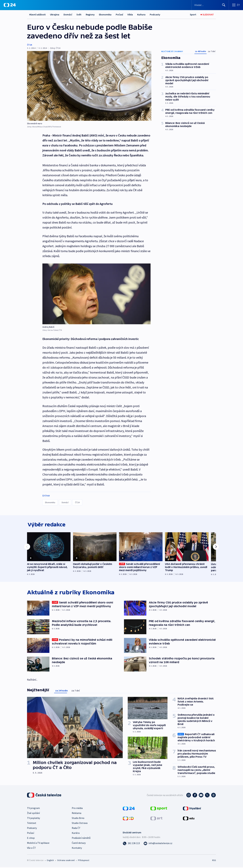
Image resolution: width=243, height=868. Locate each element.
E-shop (31, 839)
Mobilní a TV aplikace (38, 844)
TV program (33, 809)
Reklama (77, 814)
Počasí (119, 14)
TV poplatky (33, 819)
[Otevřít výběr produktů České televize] (236, 5)
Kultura (141, 14)
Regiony (90, 14)
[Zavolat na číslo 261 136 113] (131, 844)
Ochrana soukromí (66, 861)
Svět (79, 14)
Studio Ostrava (80, 824)
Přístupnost (84, 861)
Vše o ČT (31, 849)
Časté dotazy (79, 844)
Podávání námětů (81, 839)
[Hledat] (224, 5)
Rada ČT (76, 829)
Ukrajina (55, 14)
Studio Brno (78, 819)
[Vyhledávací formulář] (210, 5)
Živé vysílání (33, 814)
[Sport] (193, 15)
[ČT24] (10, 5)
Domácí (68, 14)
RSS (214, 861)
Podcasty (155, 14)
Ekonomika (105, 14)
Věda (130, 14)
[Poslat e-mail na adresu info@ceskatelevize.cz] (158, 844)
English (50, 861)
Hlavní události (37, 14)
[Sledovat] (207, 15)
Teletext (32, 824)
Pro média (77, 809)
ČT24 (29, 45)
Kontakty (77, 849)
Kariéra (76, 834)
